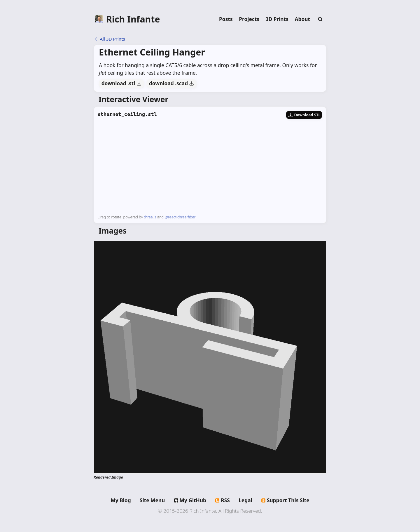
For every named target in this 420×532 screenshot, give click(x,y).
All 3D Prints (109, 39)
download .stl (121, 83)
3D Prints (277, 19)
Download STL (304, 115)
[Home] (127, 19)
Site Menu (152, 500)
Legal (245, 500)
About (302, 19)
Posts (226, 19)
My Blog (121, 500)
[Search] (320, 19)
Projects (249, 19)
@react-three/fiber (180, 217)
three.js (150, 217)
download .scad (172, 83)
